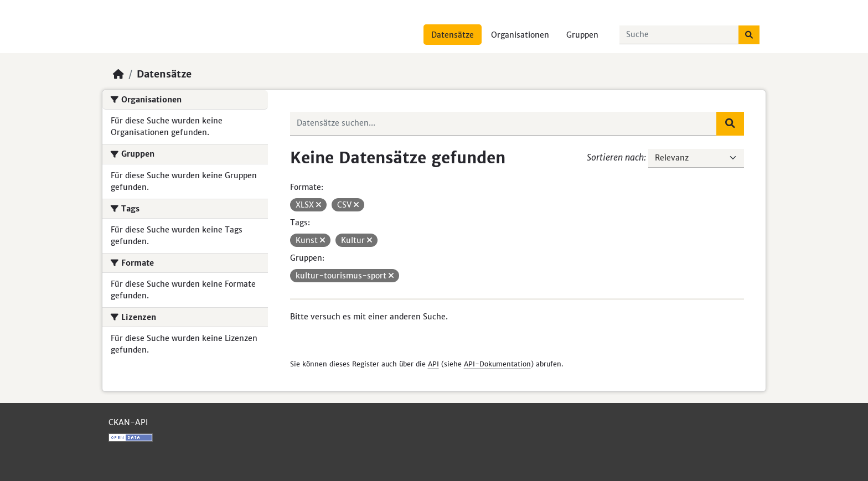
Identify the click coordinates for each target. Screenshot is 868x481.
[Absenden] (749, 35)
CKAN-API (128, 422)
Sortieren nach (615, 157)
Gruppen (582, 35)
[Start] (118, 74)
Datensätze (453, 35)
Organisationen (520, 35)
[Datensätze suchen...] (679, 35)
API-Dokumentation (497, 364)
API (433, 364)
